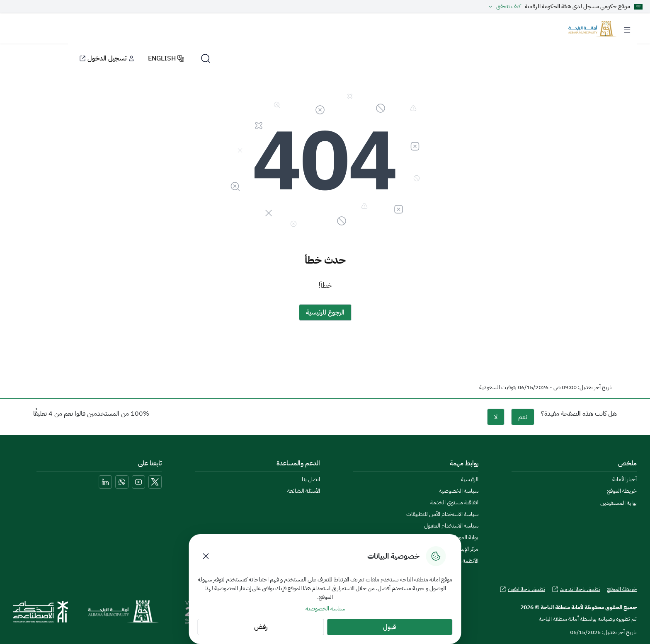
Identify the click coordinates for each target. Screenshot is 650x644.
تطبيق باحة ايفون (522, 589)
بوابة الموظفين (462, 537)
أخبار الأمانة (625, 479)
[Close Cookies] (206, 556)
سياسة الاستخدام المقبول (451, 526)
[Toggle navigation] (627, 28)
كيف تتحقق (503, 7)
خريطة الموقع (622, 491)
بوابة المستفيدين (618, 503)
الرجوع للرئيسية (325, 312)
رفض (261, 627)
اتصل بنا (311, 479)
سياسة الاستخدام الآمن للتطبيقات (442, 514)
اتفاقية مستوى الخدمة (454, 503)
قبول (389, 627)
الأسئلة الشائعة (304, 491)
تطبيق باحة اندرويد (576, 589)
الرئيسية (470, 479)
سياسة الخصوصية (325, 609)
